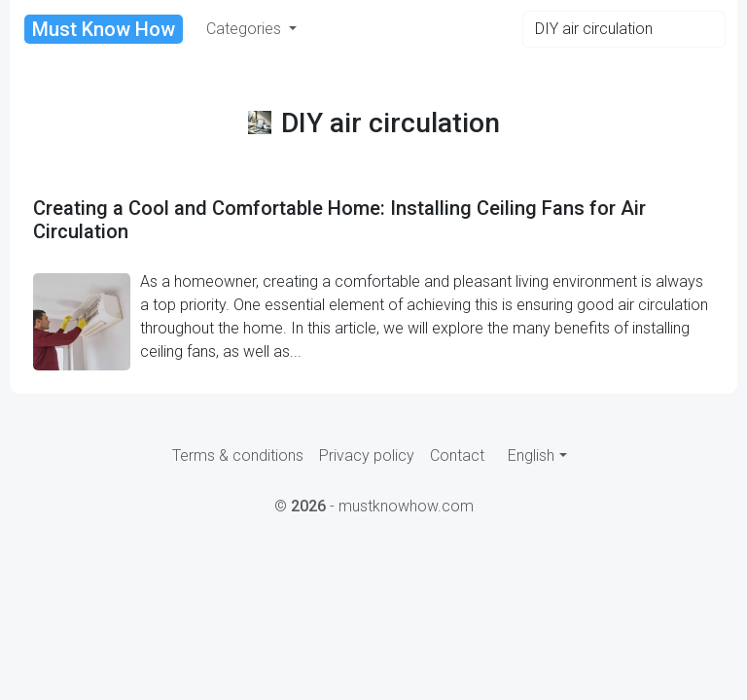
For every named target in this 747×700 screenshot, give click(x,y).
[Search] (624, 29)
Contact (457, 455)
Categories (246, 29)
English (531, 455)
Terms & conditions (238, 455)
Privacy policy (367, 455)
